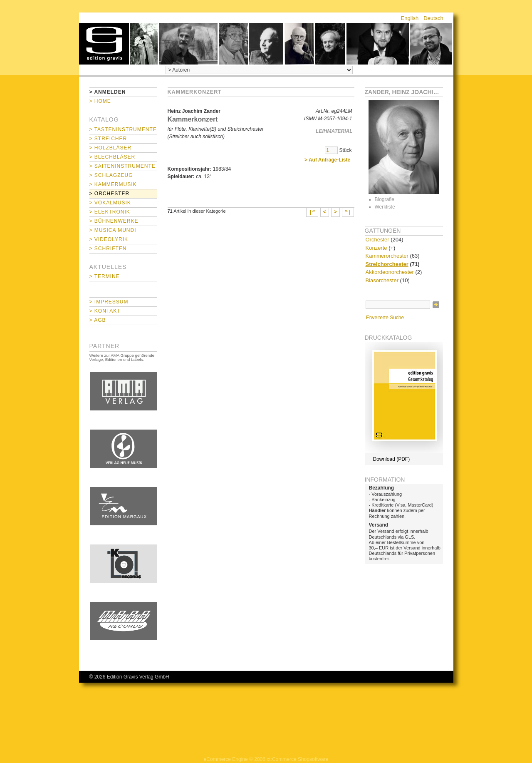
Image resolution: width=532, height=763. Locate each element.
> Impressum (109, 302)
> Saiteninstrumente (122, 166)
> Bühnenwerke (114, 221)
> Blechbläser (113, 157)
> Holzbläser (111, 148)
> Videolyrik (109, 239)
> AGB (98, 320)
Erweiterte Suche (385, 318)
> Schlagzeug (111, 175)
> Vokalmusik (110, 203)
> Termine (105, 276)
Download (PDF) (392, 459)
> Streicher (108, 139)
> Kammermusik (113, 184)
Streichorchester (387, 264)
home (104, 44)
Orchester (377, 240)
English (410, 18)
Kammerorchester (387, 256)
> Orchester (110, 194)
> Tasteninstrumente (123, 129)
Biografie (385, 199)
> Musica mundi (113, 230)
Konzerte (376, 248)
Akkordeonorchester (390, 272)
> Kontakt (105, 311)
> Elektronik (110, 212)
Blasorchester (382, 280)
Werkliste (385, 207)
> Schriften (108, 249)
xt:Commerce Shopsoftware (297, 759)
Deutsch (433, 18)
